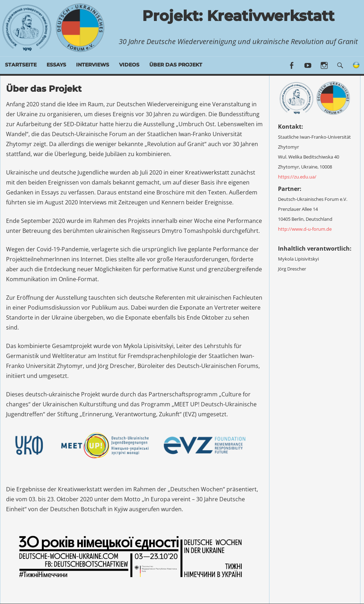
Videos (129, 65)
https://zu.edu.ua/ (297, 175)
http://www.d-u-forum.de (305, 228)
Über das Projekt (176, 65)
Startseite (21, 65)
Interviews (93, 65)
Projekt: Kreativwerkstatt (238, 15)
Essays (56, 65)
